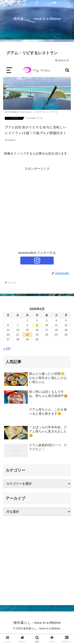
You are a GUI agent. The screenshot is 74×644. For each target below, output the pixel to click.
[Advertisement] (37, 209)
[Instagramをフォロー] (37, 261)
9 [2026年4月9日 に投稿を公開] (37, 325)
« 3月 (7, 348)
